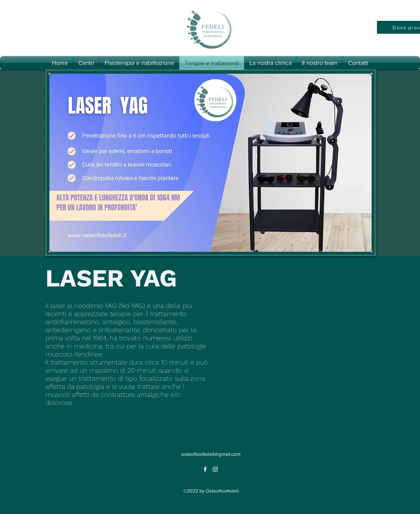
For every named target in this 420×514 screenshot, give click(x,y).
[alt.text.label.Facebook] (205, 469)
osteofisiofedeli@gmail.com (211, 454)
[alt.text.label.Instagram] (215, 469)
